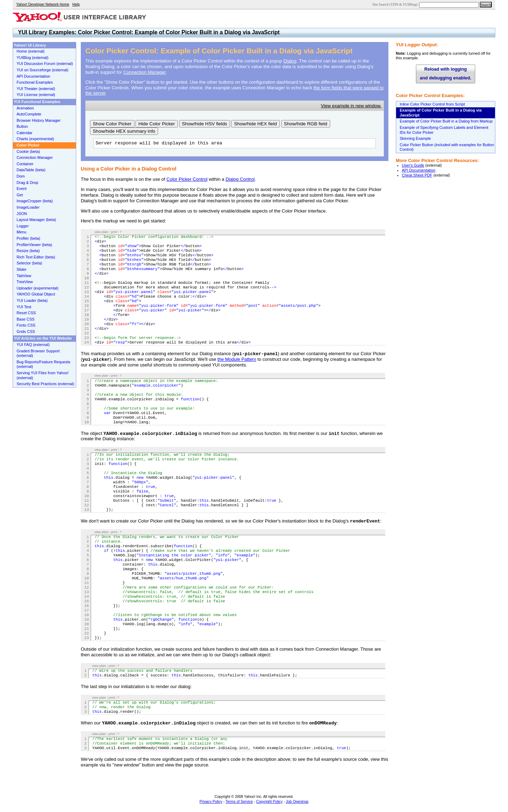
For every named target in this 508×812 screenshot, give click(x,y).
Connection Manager (145, 72)
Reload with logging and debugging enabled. (446, 74)
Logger (23, 226)
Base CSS (26, 319)
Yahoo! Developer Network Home (43, 4)
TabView (24, 276)
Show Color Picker (112, 124)
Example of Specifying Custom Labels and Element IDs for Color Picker (444, 130)
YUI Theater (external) (36, 89)
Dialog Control (240, 179)
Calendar (25, 133)
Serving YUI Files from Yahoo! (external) (43, 375)
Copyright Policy (269, 802)
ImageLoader (28, 207)
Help (76, 4)
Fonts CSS (26, 325)
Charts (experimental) (35, 139)
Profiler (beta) (28, 238)
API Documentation (419, 170)
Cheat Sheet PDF (417, 175)
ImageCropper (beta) (35, 201)
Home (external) (31, 51)
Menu (22, 232)
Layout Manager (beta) (36, 220)
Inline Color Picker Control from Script (432, 104)
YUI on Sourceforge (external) (43, 70)
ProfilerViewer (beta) (34, 245)
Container (25, 164)
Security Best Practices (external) (45, 384)
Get (20, 195)
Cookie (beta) (28, 151)
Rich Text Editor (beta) (36, 257)
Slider (22, 269)
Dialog (290, 61)
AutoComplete (29, 114)
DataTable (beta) (31, 170)
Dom (21, 176)
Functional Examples (35, 82)
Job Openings (297, 802)
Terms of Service (239, 802)
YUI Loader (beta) (32, 300)
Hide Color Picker (157, 124)
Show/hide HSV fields (205, 124)
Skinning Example (415, 138)
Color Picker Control (187, 179)
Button (22, 126)
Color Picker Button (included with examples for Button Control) (447, 147)
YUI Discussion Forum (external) (45, 64)
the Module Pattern (237, 359)
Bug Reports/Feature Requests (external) (43, 364)
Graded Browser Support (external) (38, 353)
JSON (22, 214)
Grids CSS (26, 332)
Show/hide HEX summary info (124, 131)
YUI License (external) (36, 95)
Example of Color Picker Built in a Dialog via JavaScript (441, 113)
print (114, 232)
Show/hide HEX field (255, 124)
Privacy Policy (211, 802)
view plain (102, 232)
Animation (25, 108)
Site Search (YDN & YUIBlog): (396, 4)
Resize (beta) (28, 251)
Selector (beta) (29, 263)
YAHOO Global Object (36, 294)
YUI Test (24, 307)
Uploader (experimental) (38, 288)
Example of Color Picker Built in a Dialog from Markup (446, 121)
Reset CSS (26, 313)
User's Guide (413, 165)
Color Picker (28, 145)
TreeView (25, 282)
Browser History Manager (39, 120)
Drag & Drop (27, 183)
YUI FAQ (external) (33, 345)
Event (22, 189)
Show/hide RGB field (306, 124)
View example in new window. (351, 106)
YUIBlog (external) (32, 58)
